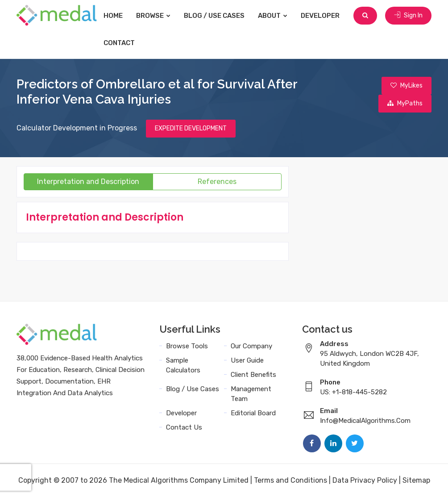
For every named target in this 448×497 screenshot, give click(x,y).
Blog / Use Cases (214, 16)
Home (113, 16)
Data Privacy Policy (365, 480)
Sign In (408, 15)
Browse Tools (187, 346)
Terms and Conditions (290, 480)
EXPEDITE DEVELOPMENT (191, 128)
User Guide (247, 360)
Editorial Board (253, 413)
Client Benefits (253, 375)
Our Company (251, 346)
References (217, 182)
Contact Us (184, 427)
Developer (320, 16)
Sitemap (416, 480)
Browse (153, 16)
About (273, 16)
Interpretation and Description (88, 182)
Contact (119, 43)
